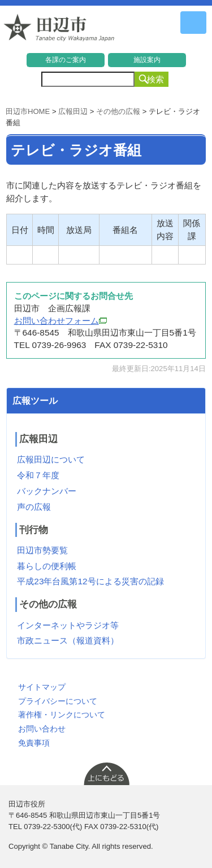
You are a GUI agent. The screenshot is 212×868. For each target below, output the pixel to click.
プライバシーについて (58, 701)
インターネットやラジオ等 (68, 625)
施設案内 (147, 60)
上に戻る (106, 773)
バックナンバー (47, 491)
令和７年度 (38, 475)
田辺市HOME (28, 111)
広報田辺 (73, 111)
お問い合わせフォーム (60, 321)
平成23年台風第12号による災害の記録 (90, 581)
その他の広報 (118, 111)
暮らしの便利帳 (47, 566)
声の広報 (34, 507)
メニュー (193, 23)
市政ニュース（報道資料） (68, 640)
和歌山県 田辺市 (59, 30)
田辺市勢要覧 (42, 550)
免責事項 (34, 743)
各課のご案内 (66, 60)
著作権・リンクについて (62, 715)
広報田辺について (51, 459)
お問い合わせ (42, 729)
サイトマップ (42, 687)
